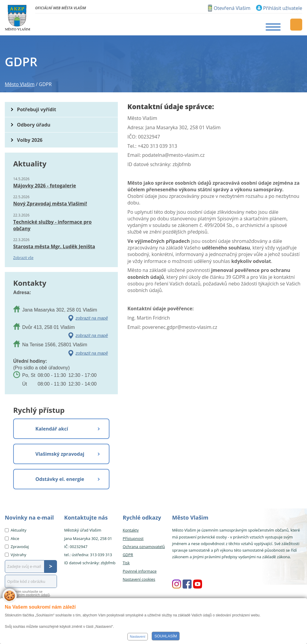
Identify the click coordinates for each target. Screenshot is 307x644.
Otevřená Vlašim (232, 8)
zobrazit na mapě (92, 318)
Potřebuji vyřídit (37, 109)
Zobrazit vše (23, 258)
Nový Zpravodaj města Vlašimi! (50, 204)
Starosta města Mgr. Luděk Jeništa (54, 246)
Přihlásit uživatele (283, 8)
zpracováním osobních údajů (27, 595)
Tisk (126, 563)
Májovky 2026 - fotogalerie (45, 186)
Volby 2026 (30, 140)
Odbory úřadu (34, 125)
